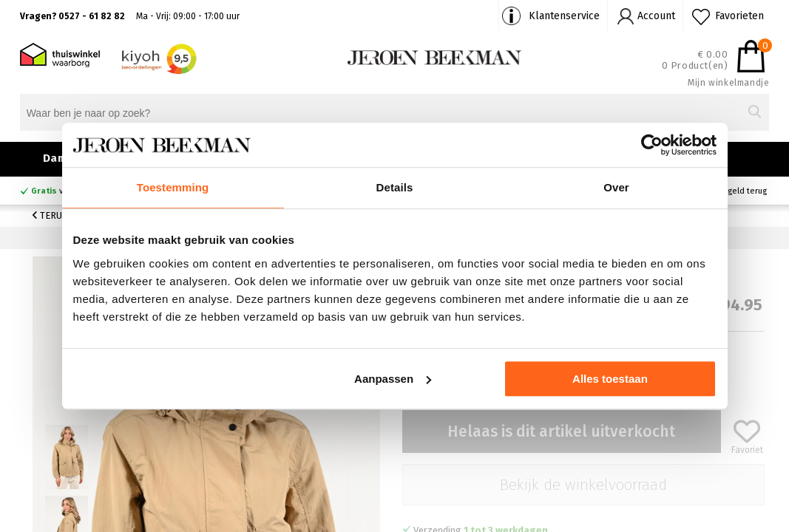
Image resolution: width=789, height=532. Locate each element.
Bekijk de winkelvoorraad (583, 485)
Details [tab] (395, 187)
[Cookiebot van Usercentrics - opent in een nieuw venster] (652, 145)
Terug (50, 215)
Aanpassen (393, 379)
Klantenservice (564, 16)
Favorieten (739, 16)
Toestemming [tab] (173, 187)
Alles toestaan (610, 379)
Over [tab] (616, 187)
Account (656, 16)
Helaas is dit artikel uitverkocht (561, 432)
